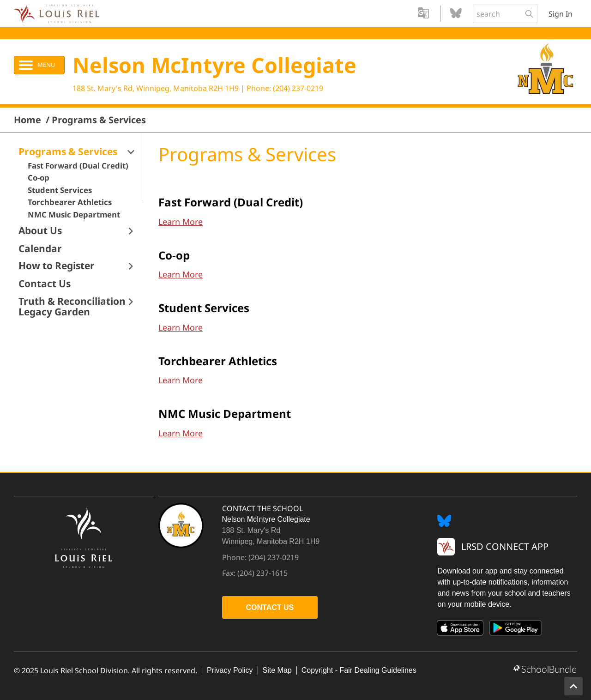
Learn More (181, 222)
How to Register (57, 266)
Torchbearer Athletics (70, 202)
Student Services (60, 190)
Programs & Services (99, 120)
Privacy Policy (230, 670)
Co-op (39, 178)
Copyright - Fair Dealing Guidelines (359, 670)
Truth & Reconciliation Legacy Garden (72, 307)
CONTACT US (270, 607)
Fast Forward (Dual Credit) (78, 166)
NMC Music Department (74, 215)
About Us (40, 231)
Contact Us (45, 284)
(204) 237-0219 (298, 88)
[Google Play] (516, 630)
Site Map (277, 670)
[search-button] (529, 14)
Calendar (40, 249)
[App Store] (460, 630)
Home (27, 120)
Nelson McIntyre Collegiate (214, 65)
